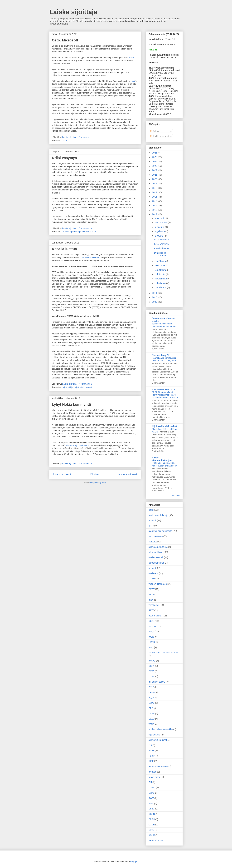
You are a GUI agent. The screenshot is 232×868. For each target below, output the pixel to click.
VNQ (151, 647)
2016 (155, 197)
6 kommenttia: (86, 463)
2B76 (151, 595)
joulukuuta (160, 218)
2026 (155, 153)
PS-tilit (152, 756)
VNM (151, 804)
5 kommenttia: (86, 228)
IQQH (151, 751)
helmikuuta (160, 283)
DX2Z (151, 621)
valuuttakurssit (156, 840)
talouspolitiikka (89, 232)
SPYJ (151, 830)
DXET (152, 589)
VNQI (151, 631)
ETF (151, 526)
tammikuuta (161, 288)
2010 (155, 297)
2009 (155, 302)
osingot (152, 568)
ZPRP (152, 714)
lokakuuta (160, 227)
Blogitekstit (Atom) (98, 483)
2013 (155, 210)
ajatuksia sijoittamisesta (160, 531)
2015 (155, 201)
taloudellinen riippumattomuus (164, 653)
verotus (152, 626)
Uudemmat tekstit (62, 474)
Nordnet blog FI (160, 355)
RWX (151, 798)
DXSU (152, 579)
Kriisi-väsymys (64, 158)
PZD (151, 708)
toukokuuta (160, 270)
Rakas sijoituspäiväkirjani (162, 459)
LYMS (152, 703)
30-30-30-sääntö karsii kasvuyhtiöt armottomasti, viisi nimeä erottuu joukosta (165, 395)
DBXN (152, 814)
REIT (151, 610)
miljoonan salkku (157, 682)
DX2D (152, 719)
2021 (155, 175)
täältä (131, 58)
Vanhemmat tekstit (128, 474)
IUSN (151, 637)
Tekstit (155, 131)
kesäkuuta (160, 265)
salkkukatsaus (156, 536)
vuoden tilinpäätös (158, 584)
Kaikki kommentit (160, 136)
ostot (65, 141)
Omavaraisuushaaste (163, 318)
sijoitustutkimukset (83, 387)
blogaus (152, 772)
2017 (155, 192)
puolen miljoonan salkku (161, 729)
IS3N (151, 600)
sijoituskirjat (68, 387)
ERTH (152, 819)
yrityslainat (154, 605)
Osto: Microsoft (65, 40)
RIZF (151, 761)
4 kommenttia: (86, 384)
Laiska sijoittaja (73, 12)
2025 (155, 157)
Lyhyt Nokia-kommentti (71, 404)
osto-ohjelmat (155, 616)
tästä (133, 81)
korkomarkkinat (156, 563)
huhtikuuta (160, 274)
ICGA (151, 698)
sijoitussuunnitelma (158, 547)
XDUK (152, 835)
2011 (155, 293)
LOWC (152, 788)
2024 (155, 162)
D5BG (152, 809)
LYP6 (151, 793)
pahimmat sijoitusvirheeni (77, 445)
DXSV (152, 676)
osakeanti (153, 573)
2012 (155, 214)
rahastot (153, 542)
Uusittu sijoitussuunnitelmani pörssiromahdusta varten (164, 324)
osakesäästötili (156, 557)
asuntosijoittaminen (158, 766)
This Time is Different (90, 257)
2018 (155, 188)
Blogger (134, 862)
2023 (155, 166)
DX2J (151, 671)
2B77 (151, 687)
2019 (155, 184)
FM (150, 782)
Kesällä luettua (64, 249)
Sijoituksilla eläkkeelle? (164, 426)
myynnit (152, 521)
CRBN (152, 692)
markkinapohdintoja (72, 232)
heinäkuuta (160, 261)
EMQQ (152, 661)
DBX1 (152, 666)
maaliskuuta (161, 279)
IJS (150, 745)
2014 (155, 206)
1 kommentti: (85, 137)
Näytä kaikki (176, 495)
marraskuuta (161, 223)
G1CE (152, 825)
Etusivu (94, 474)
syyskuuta (160, 231)
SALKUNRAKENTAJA (164, 389)
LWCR (152, 642)
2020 (155, 179)
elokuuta (159, 236)
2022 (155, 170)
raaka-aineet (155, 777)
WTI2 (151, 724)
